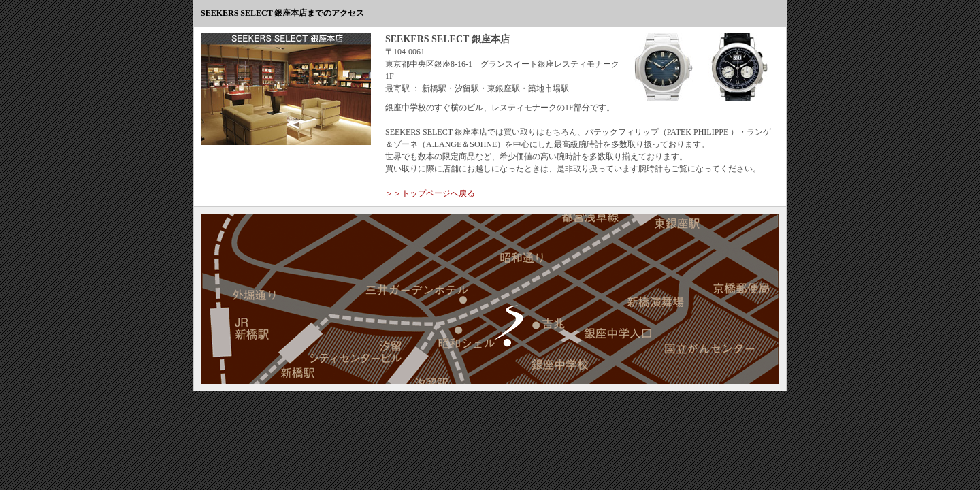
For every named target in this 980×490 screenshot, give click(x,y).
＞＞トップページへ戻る (430, 193)
